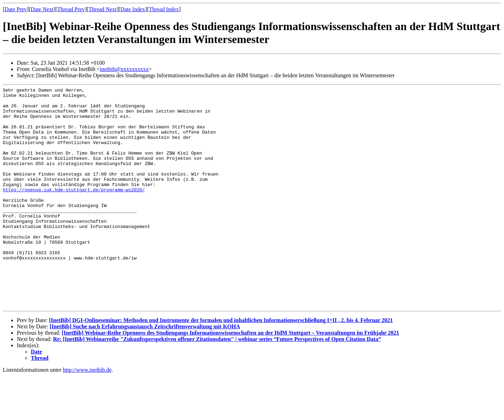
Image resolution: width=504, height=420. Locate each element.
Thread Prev (71, 9)
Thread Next (103, 9)
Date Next (42, 9)
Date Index (133, 9)
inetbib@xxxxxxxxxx (124, 69)
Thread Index (164, 9)
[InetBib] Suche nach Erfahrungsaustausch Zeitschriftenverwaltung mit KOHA (145, 371)
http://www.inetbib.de (87, 414)
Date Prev (16, 9)
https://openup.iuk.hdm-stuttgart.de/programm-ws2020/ (74, 211)
